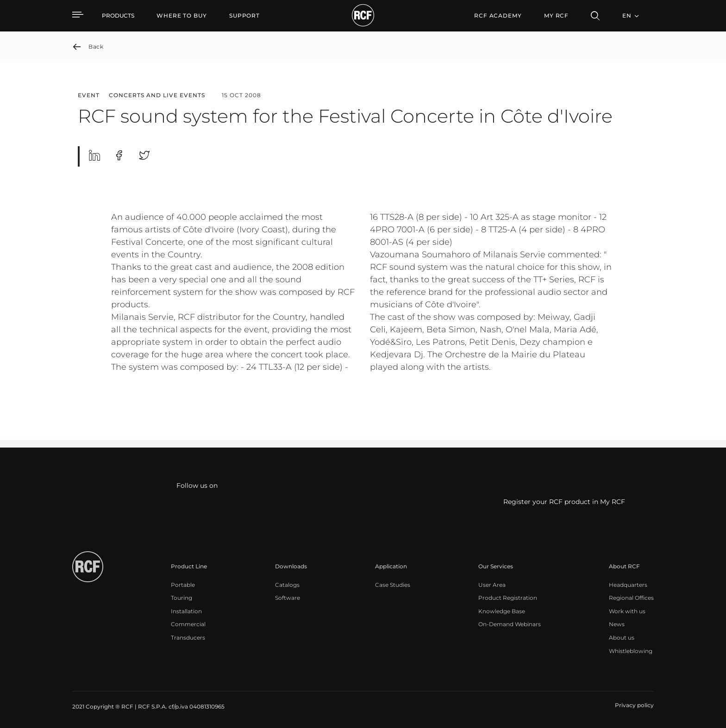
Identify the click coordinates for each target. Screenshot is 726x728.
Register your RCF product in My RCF (564, 502)
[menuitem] (182, 16)
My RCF (556, 16)
